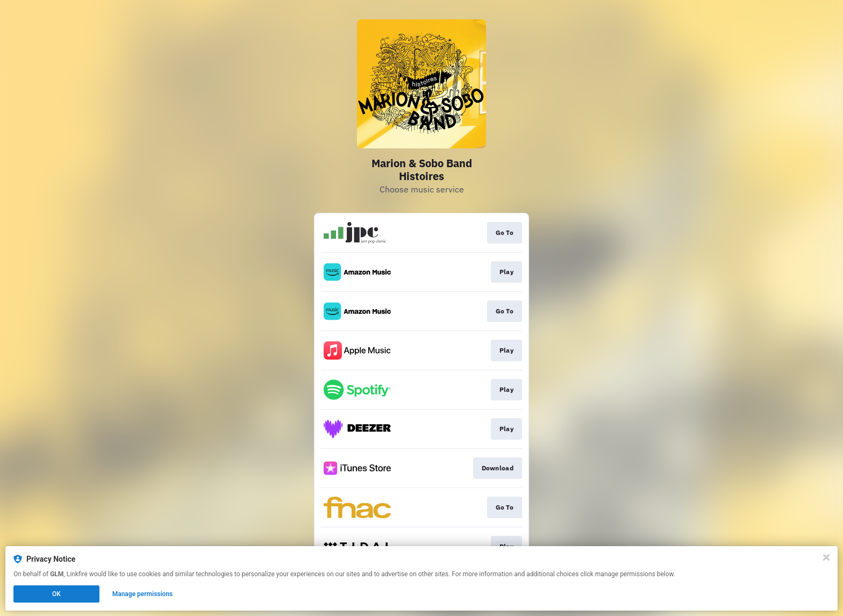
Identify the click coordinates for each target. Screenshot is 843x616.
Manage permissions (143, 594)
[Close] (826, 557)
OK (56, 594)
